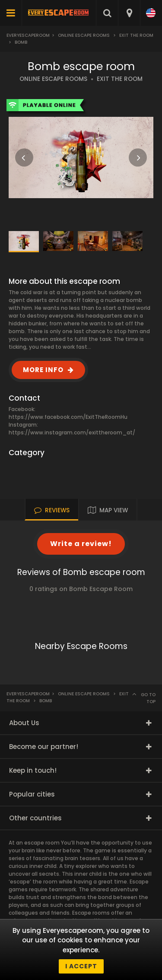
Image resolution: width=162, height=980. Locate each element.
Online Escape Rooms (84, 35)
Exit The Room (136, 35)
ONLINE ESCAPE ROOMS (53, 79)
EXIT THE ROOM (120, 79)
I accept (81, 966)
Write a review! (81, 544)
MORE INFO (43, 370)
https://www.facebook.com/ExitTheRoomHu (68, 417)
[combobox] (129, 13)
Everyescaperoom (28, 35)
